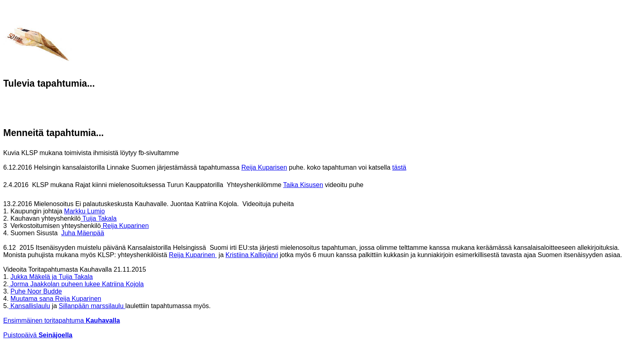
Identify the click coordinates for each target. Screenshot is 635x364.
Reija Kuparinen (125, 226)
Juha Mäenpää (83, 233)
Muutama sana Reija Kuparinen (56, 299)
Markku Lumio (84, 211)
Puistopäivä (38, 335)
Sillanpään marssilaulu (92, 306)
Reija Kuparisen (264, 167)
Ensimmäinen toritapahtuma (62, 320)
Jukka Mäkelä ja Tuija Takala (52, 277)
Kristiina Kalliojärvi (252, 255)
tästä (400, 167)
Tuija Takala (99, 218)
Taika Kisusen (303, 185)
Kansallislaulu (29, 306)
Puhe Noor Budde (36, 291)
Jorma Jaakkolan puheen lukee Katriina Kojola (76, 284)
